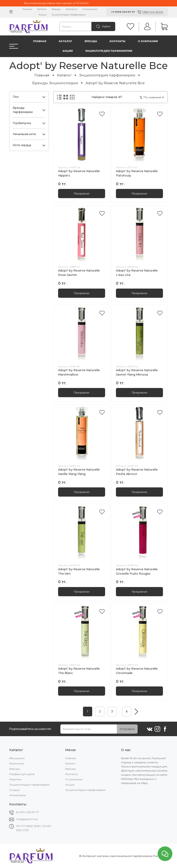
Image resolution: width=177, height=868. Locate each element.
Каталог (42, 9)
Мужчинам (17, 763)
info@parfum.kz (27, 819)
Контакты (72, 9)
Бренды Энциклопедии (55, 83)
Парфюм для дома (22, 774)
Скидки (15, 790)
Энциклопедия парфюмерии (69, 15)
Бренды (56, 9)
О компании (90, 9)
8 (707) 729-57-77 (28, 812)
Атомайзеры (18, 795)
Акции (43, 15)
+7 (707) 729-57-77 (123, 12)
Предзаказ (82, 193)
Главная (27, 9)
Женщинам (17, 758)
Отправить (127, 729)
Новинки (15, 779)
